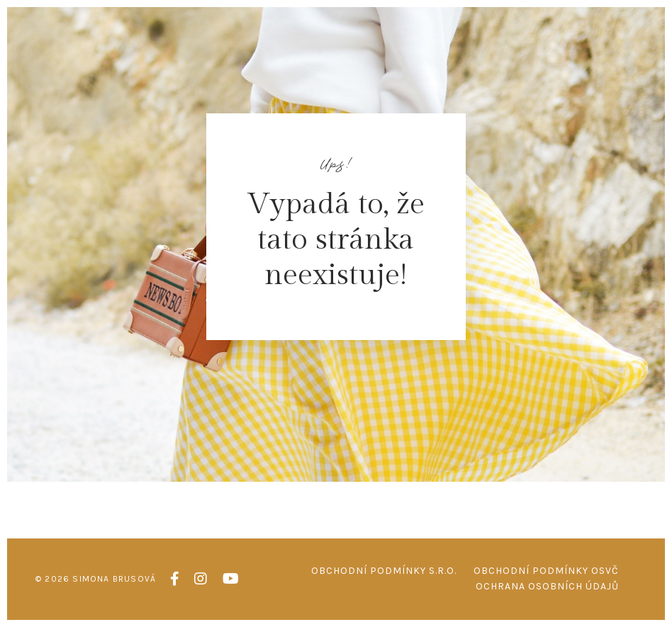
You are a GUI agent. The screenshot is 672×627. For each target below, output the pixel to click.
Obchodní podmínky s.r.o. (384, 571)
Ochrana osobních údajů (547, 586)
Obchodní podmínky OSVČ (546, 571)
